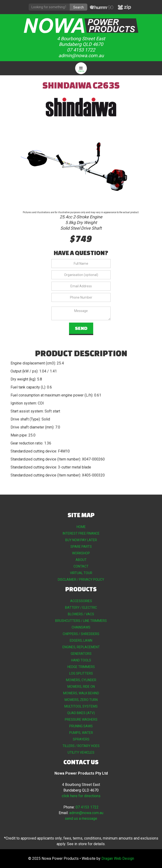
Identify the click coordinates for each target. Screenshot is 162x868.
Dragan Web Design (118, 858)
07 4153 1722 (81, 50)
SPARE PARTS (81, 547)
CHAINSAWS (81, 627)
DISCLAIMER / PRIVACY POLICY (81, 580)
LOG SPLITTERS (81, 673)
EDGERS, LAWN (81, 640)
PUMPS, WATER (81, 733)
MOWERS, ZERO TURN (81, 700)
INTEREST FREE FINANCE (81, 533)
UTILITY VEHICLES (81, 752)
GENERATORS (81, 654)
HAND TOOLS (81, 660)
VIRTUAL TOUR (81, 573)
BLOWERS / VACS (81, 614)
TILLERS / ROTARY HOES (81, 746)
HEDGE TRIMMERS (81, 667)
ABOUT (81, 560)
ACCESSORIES (81, 601)
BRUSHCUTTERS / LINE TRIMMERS (81, 621)
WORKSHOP (81, 553)
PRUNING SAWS (81, 726)
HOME (81, 527)
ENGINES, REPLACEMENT (81, 647)
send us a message (81, 818)
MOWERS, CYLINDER (81, 680)
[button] (81, 68)
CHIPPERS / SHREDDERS (81, 634)
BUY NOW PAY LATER (81, 540)
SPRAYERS (81, 739)
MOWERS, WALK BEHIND (81, 693)
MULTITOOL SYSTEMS (81, 706)
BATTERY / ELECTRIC (81, 608)
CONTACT (81, 566)
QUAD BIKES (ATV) (81, 713)
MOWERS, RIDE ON (81, 687)
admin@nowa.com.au (81, 56)
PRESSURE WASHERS (81, 720)
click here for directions (81, 796)
